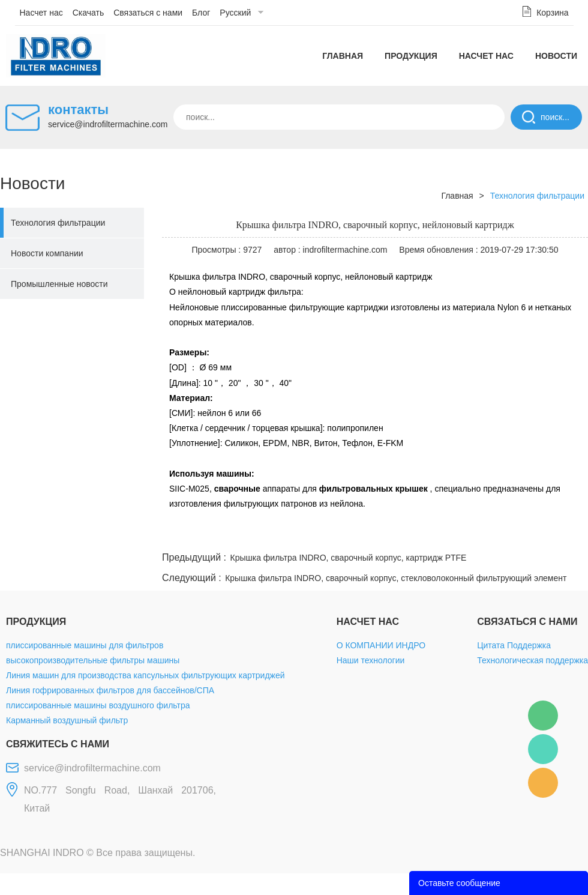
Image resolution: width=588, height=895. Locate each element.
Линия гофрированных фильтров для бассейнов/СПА (110, 690)
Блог (201, 13)
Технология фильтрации (58, 223)
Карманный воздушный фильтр (67, 720)
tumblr (535, 535)
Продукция (411, 56)
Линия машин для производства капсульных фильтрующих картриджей (145, 675)
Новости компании (47, 253)
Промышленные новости (59, 284)
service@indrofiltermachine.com (108, 124)
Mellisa (543, 749)
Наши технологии (371, 660)
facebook (373, 535)
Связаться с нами (148, 13)
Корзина (552, 13)
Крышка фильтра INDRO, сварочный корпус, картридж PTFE (349, 558)
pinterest (502, 535)
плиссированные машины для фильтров (85, 645)
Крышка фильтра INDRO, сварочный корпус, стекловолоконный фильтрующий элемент (396, 578)
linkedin (567, 535)
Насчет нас (41, 13)
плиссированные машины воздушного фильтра (98, 705)
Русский (235, 13)
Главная (343, 56)
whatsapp (470, 535)
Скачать (88, 13)
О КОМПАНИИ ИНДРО (381, 645)
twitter (437, 535)
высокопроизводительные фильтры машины (93, 660)
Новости (556, 56)
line (406, 535)
